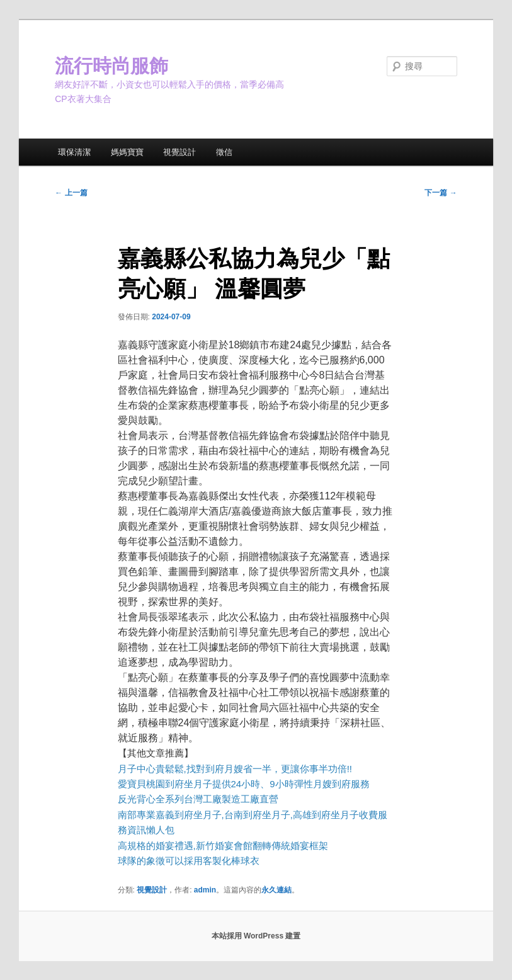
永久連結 (276, 890)
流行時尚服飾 (111, 66)
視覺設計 (179, 152)
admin (205, 890)
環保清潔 (74, 152)
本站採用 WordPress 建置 (256, 936)
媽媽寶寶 (127, 152)
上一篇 (71, 193)
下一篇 (441, 193)
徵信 (224, 152)
